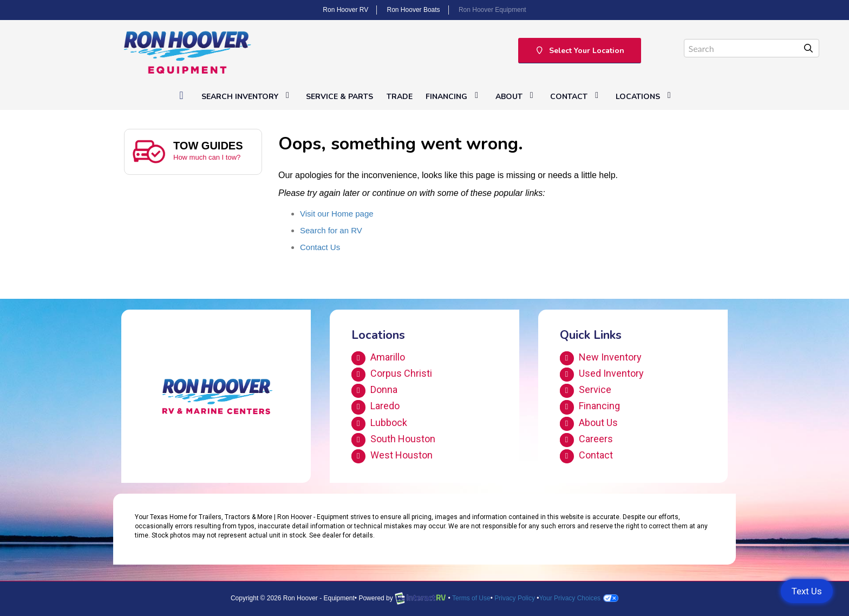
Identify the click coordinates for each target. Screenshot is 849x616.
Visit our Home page (337, 214)
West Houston (392, 456)
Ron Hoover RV (345, 10)
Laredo (375, 407)
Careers (586, 440)
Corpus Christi (392, 375)
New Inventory (601, 358)
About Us (589, 424)
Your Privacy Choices (579, 598)
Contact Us (320, 247)
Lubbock (379, 424)
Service (586, 391)
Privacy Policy (515, 598)
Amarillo (378, 358)
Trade (400, 97)
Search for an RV (331, 230)
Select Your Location (580, 51)
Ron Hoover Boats (414, 10)
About (516, 96)
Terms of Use (471, 598)
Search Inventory (247, 96)
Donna (374, 391)
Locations (645, 96)
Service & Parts (339, 97)
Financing (454, 96)
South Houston (393, 440)
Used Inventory (602, 375)
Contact (576, 96)
